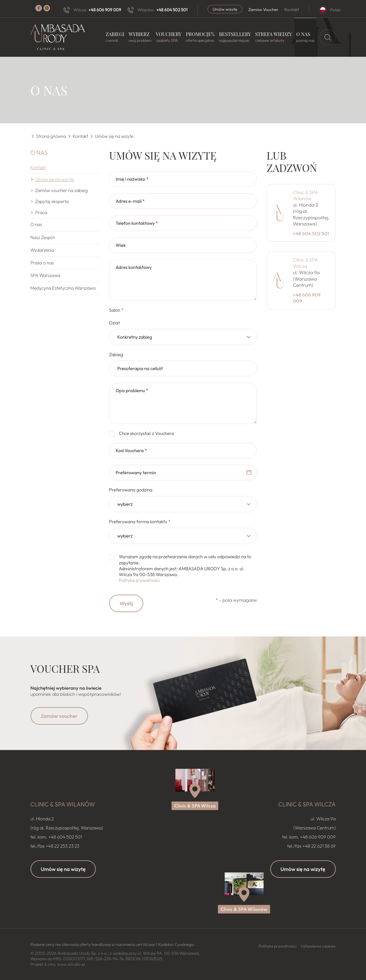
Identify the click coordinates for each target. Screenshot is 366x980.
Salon (116, 310)
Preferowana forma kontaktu (140, 522)
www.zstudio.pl (71, 964)
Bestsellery (235, 37)
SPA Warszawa (45, 275)
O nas (305, 37)
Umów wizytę (225, 9)
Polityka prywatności (139, 580)
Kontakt (292, 9)
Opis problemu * (132, 391)
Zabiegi (115, 37)
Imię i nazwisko (132, 179)
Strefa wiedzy (274, 37)
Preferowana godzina (131, 490)
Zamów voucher (59, 716)
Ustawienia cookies (318, 946)
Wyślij (126, 603)
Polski (335, 10)
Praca (41, 212)
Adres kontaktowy (134, 267)
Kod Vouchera (131, 451)
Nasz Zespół (43, 237)
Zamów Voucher (264, 9)
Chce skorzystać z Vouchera (146, 433)
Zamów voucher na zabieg (62, 190)
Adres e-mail (130, 201)
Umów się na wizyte (55, 179)
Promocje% (200, 37)
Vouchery (169, 37)
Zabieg (116, 355)
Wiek (121, 245)
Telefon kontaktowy (137, 223)
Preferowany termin (136, 473)
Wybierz (140, 37)
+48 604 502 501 (172, 10)
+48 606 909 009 (105, 10)
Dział (114, 323)
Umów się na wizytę (63, 869)
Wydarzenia (42, 250)
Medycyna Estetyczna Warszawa (63, 288)
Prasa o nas (42, 263)
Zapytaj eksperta (52, 201)
